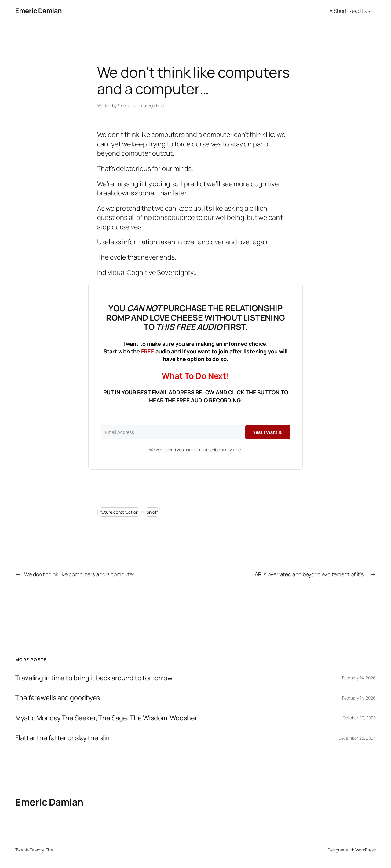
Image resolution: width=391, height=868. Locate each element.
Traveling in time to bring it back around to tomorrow (94, 678)
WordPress (365, 850)
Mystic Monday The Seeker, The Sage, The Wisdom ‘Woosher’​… (109, 718)
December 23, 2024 (357, 738)
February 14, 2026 (359, 678)
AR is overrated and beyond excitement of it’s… (311, 574)
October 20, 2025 (359, 718)
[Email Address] (172, 432)
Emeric (124, 106)
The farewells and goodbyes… (60, 698)
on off (152, 512)
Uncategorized (150, 106)
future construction (119, 512)
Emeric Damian (39, 11)
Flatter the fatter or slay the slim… (65, 738)
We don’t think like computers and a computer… (81, 574)
